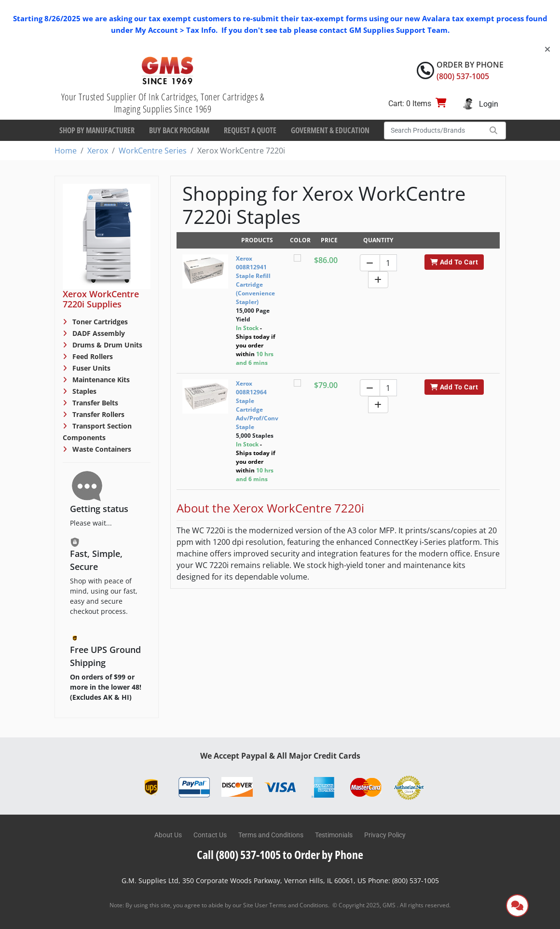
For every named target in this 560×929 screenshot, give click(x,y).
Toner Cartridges (99, 322)
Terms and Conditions (271, 835)
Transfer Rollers (97, 414)
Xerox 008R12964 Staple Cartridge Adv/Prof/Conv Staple (257, 405)
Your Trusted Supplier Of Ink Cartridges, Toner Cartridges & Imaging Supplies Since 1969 (163, 103)
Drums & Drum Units (106, 345)
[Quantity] (388, 263)
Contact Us (210, 835)
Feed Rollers (92, 356)
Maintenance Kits (100, 380)
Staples (83, 391)
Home (66, 151)
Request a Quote (250, 130)
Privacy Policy (385, 835)
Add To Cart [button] (454, 262)
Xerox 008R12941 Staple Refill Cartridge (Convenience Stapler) (255, 280)
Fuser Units (90, 368)
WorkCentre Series (153, 151)
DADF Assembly (98, 333)
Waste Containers (101, 449)
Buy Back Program (179, 130)
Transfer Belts (94, 403)
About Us (168, 835)
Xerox (98, 151)
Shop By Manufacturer (97, 130)
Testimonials (334, 835)
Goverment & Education (330, 130)
